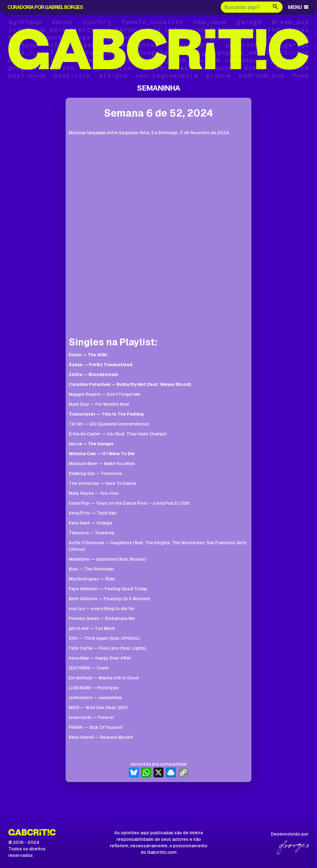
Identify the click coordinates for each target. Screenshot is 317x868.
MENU (299, 7)
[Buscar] (244, 7)
